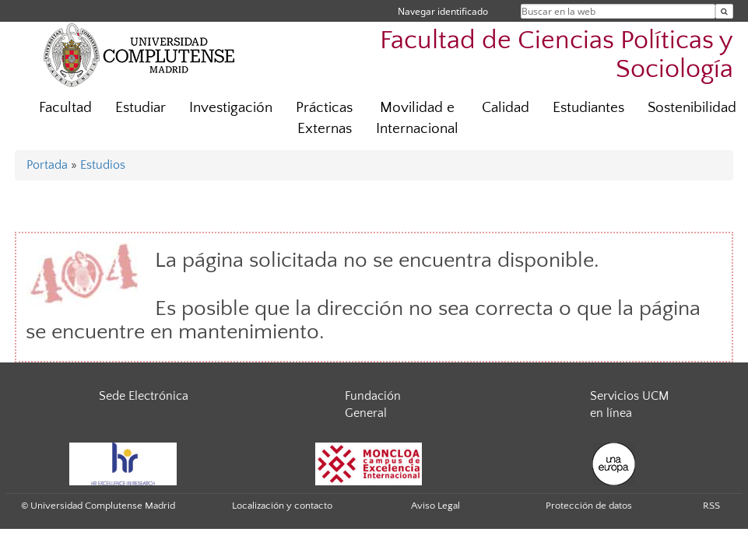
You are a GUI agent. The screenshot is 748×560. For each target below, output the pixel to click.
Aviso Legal (435, 506)
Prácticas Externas (324, 118)
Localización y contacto (282, 506)
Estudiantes (588, 108)
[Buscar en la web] (724, 11)
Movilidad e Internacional (417, 118)
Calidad (506, 108)
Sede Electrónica (144, 396)
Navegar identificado (443, 11)
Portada (47, 165)
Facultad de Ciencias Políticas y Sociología (557, 55)
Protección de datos (589, 506)
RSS (711, 506)
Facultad (65, 108)
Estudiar (140, 108)
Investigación (231, 108)
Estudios (103, 165)
